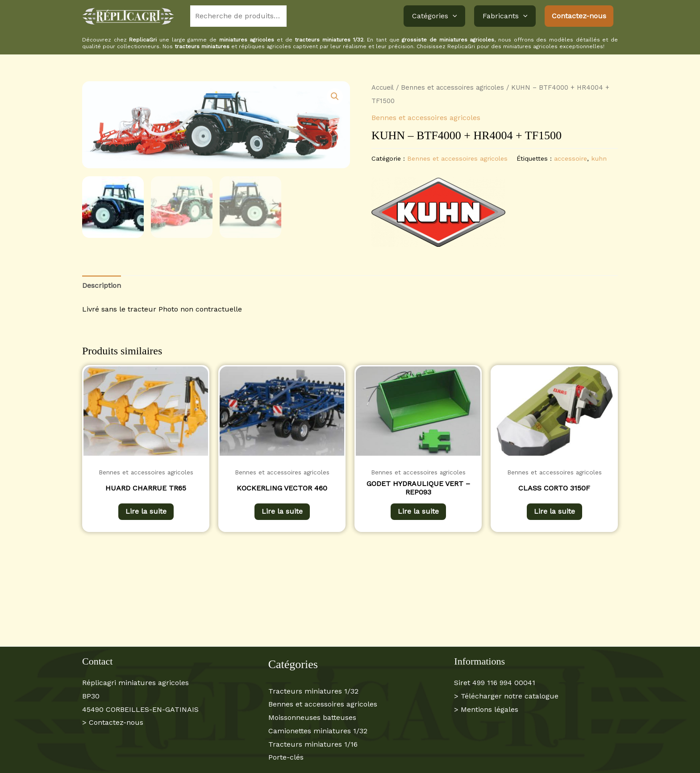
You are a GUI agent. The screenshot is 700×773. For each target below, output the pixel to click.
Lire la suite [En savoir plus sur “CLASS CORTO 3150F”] (554, 511)
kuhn (599, 158)
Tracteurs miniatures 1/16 (313, 744)
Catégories (438, 16)
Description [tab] (102, 285)
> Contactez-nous (113, 722)
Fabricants (506, 16)
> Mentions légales (486, 709)
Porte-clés (286, 757)
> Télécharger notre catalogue (506, 696)
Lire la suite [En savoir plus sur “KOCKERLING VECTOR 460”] (282, 511)
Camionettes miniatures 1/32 (318, 731)
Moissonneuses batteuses (312, 717)
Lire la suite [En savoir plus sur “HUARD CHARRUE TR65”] (146, 511)
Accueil (383, 87)
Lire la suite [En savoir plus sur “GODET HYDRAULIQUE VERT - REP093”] (418, 511)
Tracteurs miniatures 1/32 (313, 691)
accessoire (571, 158)
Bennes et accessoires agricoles (452, 87)
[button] (456, 16)
